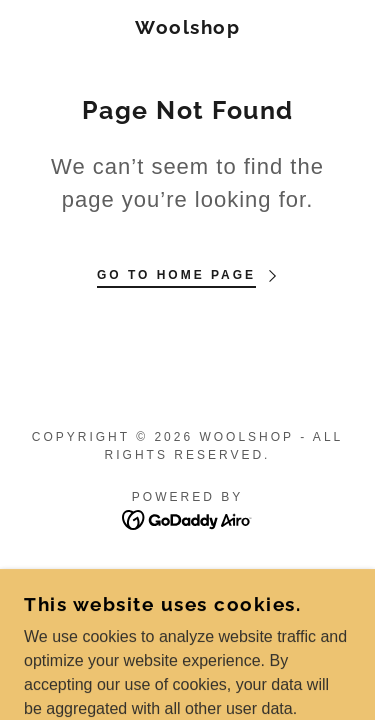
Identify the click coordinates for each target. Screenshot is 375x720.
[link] (187, 27)
